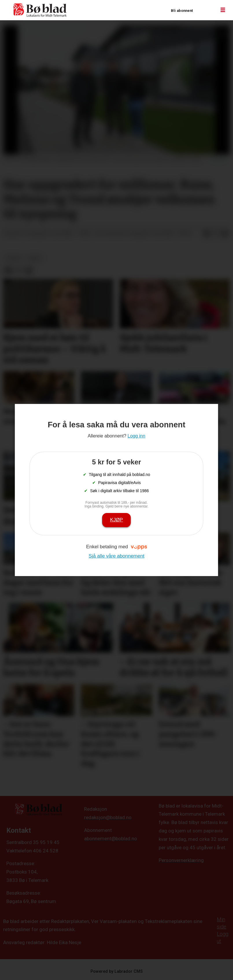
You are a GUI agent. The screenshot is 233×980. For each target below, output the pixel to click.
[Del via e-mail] (225, 234)
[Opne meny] (223, 10)
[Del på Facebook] (206, 234)
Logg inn (204, 10)
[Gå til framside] (40, 10)
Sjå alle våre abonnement (117, 556)
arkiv (35, 258)
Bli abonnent (182, 11)
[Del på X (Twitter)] (216, 234)
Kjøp (116, 520)
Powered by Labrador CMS (117, 971)
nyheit (14, 258)
